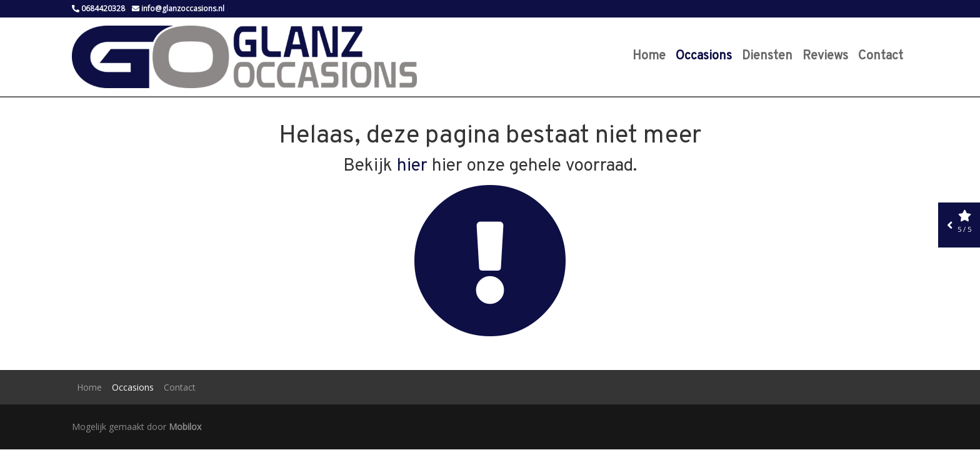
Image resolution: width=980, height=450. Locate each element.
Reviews (825, 56)
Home (649, 56)
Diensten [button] (767, 56)
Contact (881, 56)
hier (412, 166)
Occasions (704, 56)
